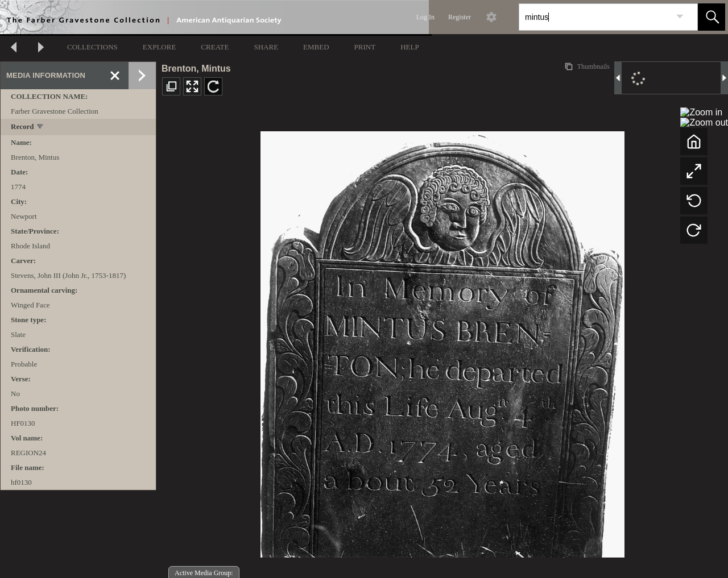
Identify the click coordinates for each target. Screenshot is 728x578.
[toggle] (41, 128)
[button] (712, 17)
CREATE (215, 47)
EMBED (316, 47)
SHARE (266, 47)
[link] (680, 17)
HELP (410, 47)
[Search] (595, 17)
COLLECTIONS (92, 47)
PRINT (365, 47)
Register (460, 17)
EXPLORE (160, 47)
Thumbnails (593, 66)
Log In (425, 17)
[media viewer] (442, 341)
